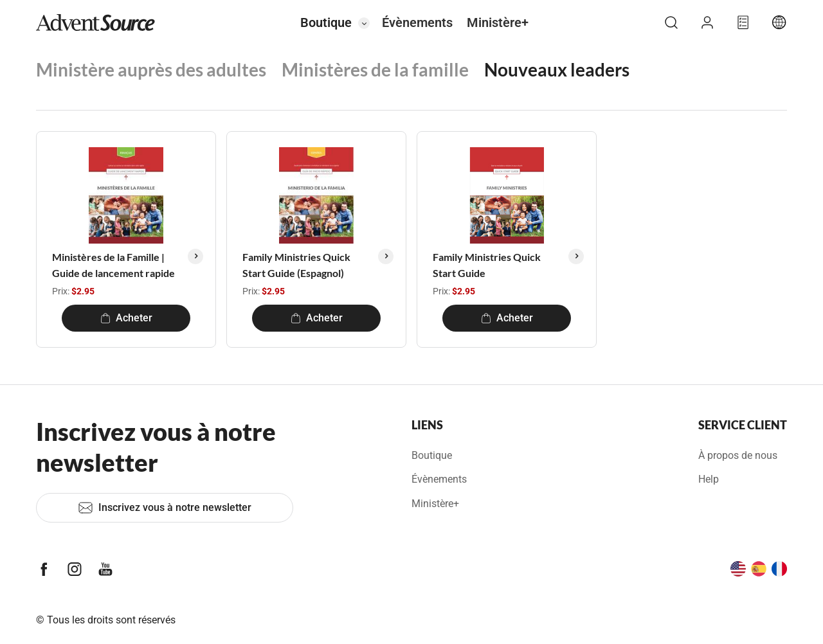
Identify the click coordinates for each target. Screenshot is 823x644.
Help (709, 479)
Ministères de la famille (375, 69)
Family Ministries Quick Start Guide (487, 265)
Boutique (326, 22)
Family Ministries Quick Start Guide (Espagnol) (296, 265)
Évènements (417, 22)
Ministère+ (498, 22)
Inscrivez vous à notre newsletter (165, 508)
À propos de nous (738, 455)
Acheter (126, 318)
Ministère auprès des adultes (151, 69)
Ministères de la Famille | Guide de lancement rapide (113, 265)
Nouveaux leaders (557, 69)
